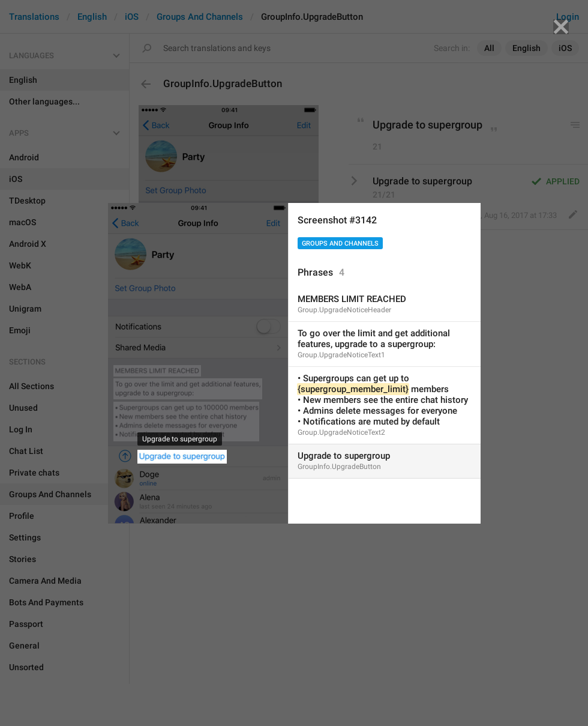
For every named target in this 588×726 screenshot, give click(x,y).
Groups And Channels (340, 244)
